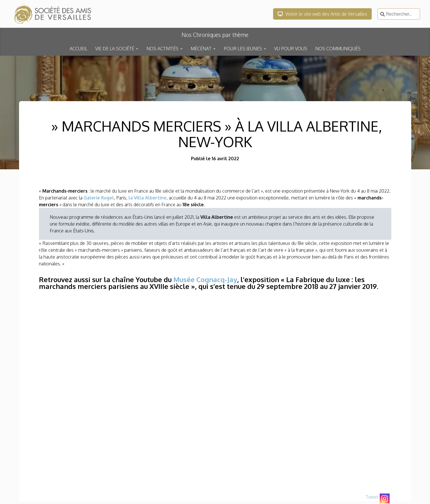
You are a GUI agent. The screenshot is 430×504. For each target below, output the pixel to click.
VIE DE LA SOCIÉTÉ (115, 49)
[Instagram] (385, 498)
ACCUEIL (78, 49)
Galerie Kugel (99, 198)
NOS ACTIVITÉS (162, 49)
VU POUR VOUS (291, 49)
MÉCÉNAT (201, 49)
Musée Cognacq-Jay (205, 279)
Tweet (372, 497)
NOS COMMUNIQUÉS (338, 49)
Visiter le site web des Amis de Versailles (322, 14)
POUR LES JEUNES (243, 49)
